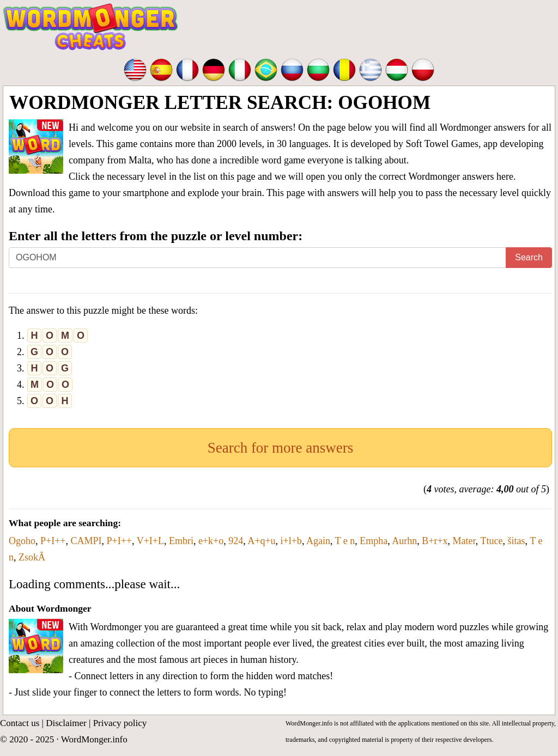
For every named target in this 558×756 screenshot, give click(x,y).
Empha (374, 541)
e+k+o (211, 541)
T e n (345, 541)
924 (236, 541)
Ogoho (22, 541)
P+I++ (53, 541)
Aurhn (404, 541)
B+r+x (435, 541)
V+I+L (150, 541)
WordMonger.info (94, 739)
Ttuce (492, 541)
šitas (517, 541)
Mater (464, 541)
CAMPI (86, 541)
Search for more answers (281, 448)
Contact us (20, 723)
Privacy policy (120, 723)
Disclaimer (66, 723)
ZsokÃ (32, 557)
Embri (181, 541)
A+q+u (261, 541)
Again (318, 541)
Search (529, 257)
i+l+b (291, 541)
